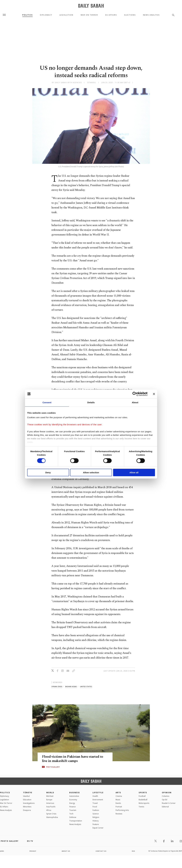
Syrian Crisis (51, 814)
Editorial (165, 807)
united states (86, 687)
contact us (101, 851)
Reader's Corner (169, 803)
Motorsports (144, 803)
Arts (118, 793)
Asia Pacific (51, 807)
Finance (72, 807)
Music (118, 800)
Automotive (74, 796)
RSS (133, 851)
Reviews (119, 814)
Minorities (27, 807)
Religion (96, 817)
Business (75, 793)
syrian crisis (57, 687)
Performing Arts (122, 810)
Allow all (134, 472)
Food (95, 807)
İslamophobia (52, 817)
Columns (166, 796)
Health (95, 796)
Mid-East (50, 796)
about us (66, 851)
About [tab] (135, 402)
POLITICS (5, 793)
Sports (143, 793)
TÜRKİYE (28, 793)
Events (118, 803)
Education (27, 800)
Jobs (2, 851)
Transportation (76, 821)
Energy (72, 803)
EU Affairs (111, 15)
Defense (73, 817)
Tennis (141, 807)
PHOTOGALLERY (53, 767)
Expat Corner (98, 828)
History (96, 821)
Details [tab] (91, 402)
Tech (71, 814)
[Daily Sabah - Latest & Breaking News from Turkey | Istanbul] (91, 6)
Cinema (119, 796)
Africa (49, 810)
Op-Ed (165, 800)
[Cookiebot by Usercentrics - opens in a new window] (135, 394)
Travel (95, 803)
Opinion (167, 793)
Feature (96, 824)
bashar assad (71, 687)
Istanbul (26, 796)
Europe (49, 800)
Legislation (66, 15)
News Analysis (151, 15)
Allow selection (91, 472)
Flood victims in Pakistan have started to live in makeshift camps (74, 759)
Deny (48, 472)
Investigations (29, 803)
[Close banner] (154, 394)
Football (142, 796)
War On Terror (89, 15)
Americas (50, 803)
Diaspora (27, 810)
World (50, 793)
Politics (27, 15)
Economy (73, 800)
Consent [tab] (47, 402)
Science (96, 814)
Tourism (73, 810)
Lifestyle (98, 793)
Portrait (119, 807)
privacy (33, 851)
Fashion (96, 810)
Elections (130, 15)
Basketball (143, 800)
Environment (98, 800)
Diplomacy (46, 15)
